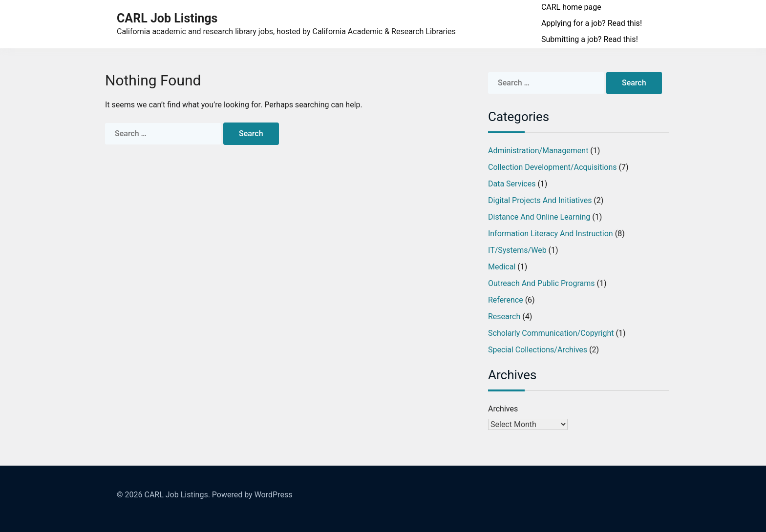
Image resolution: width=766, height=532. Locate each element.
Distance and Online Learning (539, 217)
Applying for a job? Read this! (592, 23)
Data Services (512, 184)
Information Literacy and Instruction (551, 234)
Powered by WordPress (252, 495)
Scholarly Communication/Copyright (551, 333)
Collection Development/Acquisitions (553, 167)
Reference (506, 300)
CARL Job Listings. (177, 495)
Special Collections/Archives (538, 350)
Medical (502, 267)
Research (504, 317)
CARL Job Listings (167, 18)
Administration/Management (538, 151)
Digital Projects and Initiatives (540, 200)
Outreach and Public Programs (542, 283)
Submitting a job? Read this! (590, 39)
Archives (503, 409)
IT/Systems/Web (517, 250)
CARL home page (571, 7)
